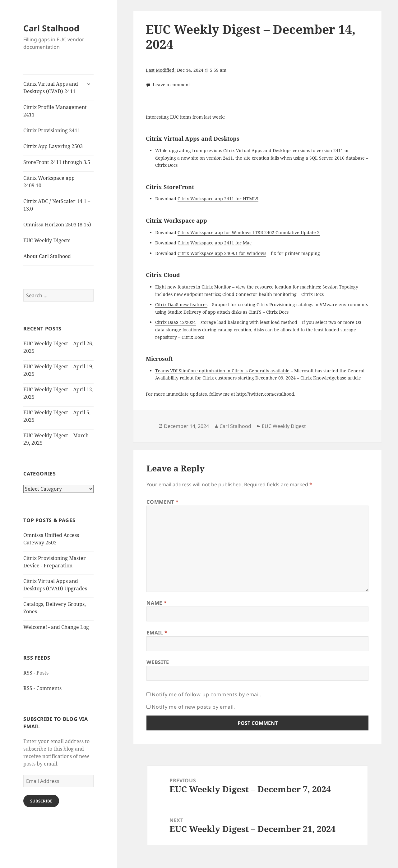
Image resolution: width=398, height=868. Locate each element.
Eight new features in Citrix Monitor (193, 287)
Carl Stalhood (51, 28)
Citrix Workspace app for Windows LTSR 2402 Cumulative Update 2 (249, 232)
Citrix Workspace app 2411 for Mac (215, 243)
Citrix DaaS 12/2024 (176, 322)
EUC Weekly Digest (284, 426)
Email (157, 633)
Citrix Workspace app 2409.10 (49, 182)
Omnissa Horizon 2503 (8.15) (57, 225)
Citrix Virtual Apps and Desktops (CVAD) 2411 (51, 88)
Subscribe (41, 801)
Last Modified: (161, 70)
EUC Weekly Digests (47, 240)
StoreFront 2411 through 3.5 (57, 162)
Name (157, 603)
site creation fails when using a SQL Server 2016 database (304, 158)
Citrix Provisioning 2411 (52, 130)
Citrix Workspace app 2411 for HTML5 (218, 199)
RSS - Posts (36, 673)
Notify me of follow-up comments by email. (206, 694)
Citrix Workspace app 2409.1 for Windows (222, 253)
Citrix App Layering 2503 (53, 146)
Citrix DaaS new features (181, 304)
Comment (162, 502)
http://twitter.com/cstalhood (265, 394)
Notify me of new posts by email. (193, 707)
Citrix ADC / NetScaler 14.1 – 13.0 (57, 205)
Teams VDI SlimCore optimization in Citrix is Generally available (222, 371)
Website (158, 662)
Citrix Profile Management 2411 (55, 111)
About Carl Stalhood (47, 256)
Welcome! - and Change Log (56, 627)
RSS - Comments (42, 688)
